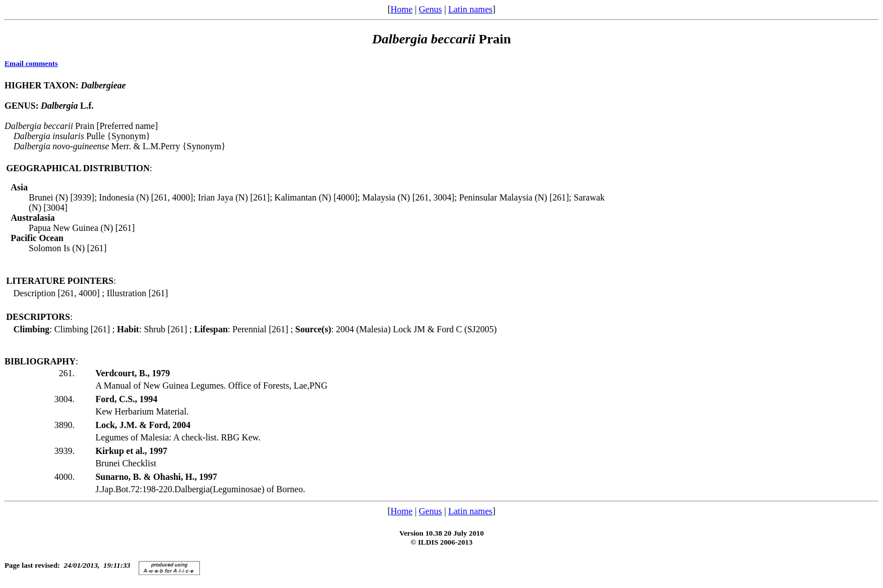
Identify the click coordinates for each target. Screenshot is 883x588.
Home (401, 9)
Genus (431, 9)
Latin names (471, 9)
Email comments (31, 63)
